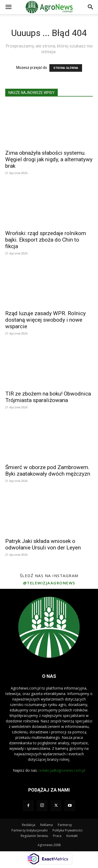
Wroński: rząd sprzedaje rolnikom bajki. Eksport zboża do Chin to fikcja (46, 240)
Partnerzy (65, 825)
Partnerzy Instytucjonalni (30, 830)
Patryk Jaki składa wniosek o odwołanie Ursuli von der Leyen (43, 544)
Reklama (47, 825)
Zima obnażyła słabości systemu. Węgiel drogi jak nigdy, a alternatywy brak (49, 159)
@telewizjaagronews (49, 583)
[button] (8, 7)
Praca (57, 836)
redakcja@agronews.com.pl (62, 770)
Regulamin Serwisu (34, 836)
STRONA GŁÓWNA (66, 68)
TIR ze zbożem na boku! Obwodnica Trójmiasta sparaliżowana (48, 397)
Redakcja (29, 825)
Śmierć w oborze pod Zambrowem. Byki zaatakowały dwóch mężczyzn (48, 471)
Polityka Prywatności (68, 830)
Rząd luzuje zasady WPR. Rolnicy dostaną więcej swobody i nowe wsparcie (45, 320)
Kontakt (72, 836)
